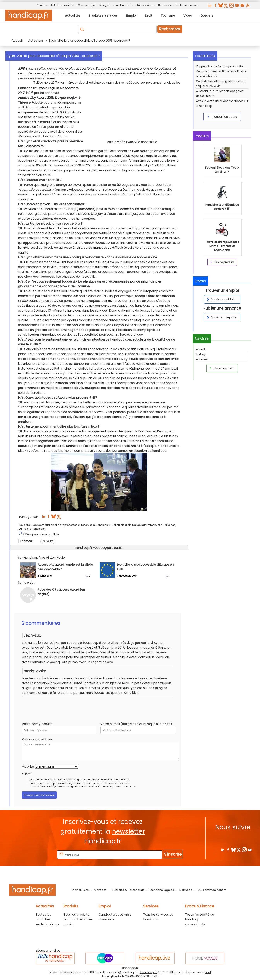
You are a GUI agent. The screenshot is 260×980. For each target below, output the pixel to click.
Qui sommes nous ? (212, 890)
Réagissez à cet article (42, 534)
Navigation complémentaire (116, 5)
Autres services (145, 5)
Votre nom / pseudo (37, 724)
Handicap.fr (148, 972)
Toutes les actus (222, 117)
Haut (208, 972)
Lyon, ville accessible (142, 142)
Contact (100, 890)
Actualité (48, 541)
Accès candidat (220, 299)
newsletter (128, 831)
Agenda (201, 349)
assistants (123, 783)
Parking (201, 354)
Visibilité (28, 767)
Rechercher (170, 29)
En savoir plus (222, 368)
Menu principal (87, 5)
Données (186, 890)
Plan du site (165, 5)
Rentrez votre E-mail (41, 855)
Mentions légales (162, 890)
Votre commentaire (37, 739)
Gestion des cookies (187, 5)
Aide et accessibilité (63, 5)
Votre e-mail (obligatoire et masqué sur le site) (136, 724)
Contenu (42, 5)
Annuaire (202, 359)
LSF (105, 190)
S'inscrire (173, 854)
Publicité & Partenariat (128, 890)
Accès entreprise (221, 317)
